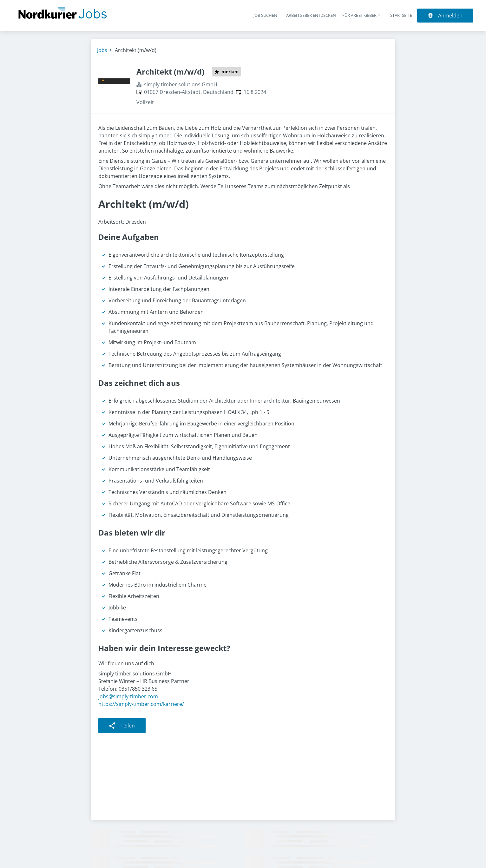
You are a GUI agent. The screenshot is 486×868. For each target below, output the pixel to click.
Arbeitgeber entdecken (311, 15)
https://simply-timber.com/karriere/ (141, 704)
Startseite (401, 15)
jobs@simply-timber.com (128, 696)
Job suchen (265, 15)
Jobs (102, 50)
